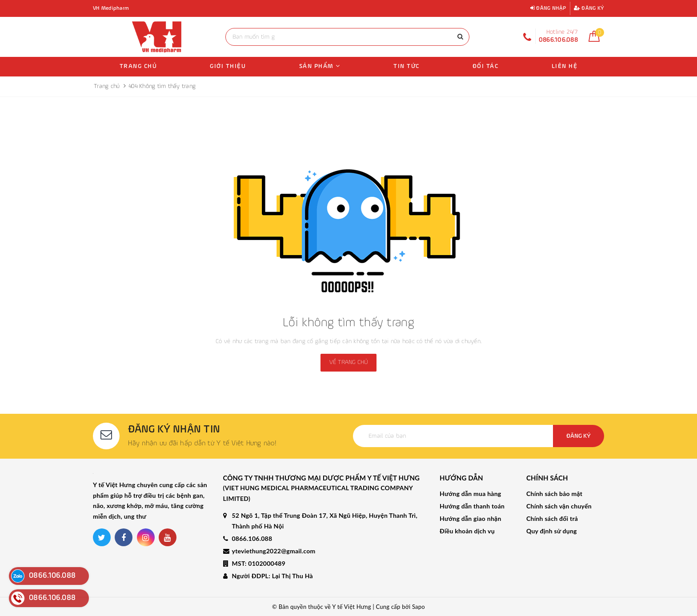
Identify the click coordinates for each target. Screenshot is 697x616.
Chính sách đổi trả (552, 518)
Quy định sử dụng (552, 531)
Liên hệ (565, 66)
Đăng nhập (548, 8)
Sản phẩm (320, 66)
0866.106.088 (252, 538)
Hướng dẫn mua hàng (470, 494)
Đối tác (486, 66)
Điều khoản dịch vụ (467, 531)
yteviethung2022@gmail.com (274, 551)
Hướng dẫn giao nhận (471, 518)
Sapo (419, 607)
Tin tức (407, 66)
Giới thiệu (228, 66)
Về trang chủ (348, 362)
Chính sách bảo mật (554, 494)
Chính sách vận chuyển (559, 506)
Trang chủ (138, 66)
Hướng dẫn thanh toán (472, 506)
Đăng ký (589, 8)
